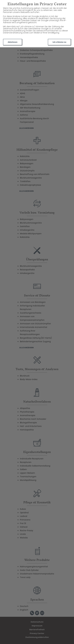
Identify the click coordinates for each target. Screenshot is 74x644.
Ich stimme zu (59, 42)
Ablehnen (13, 42)
